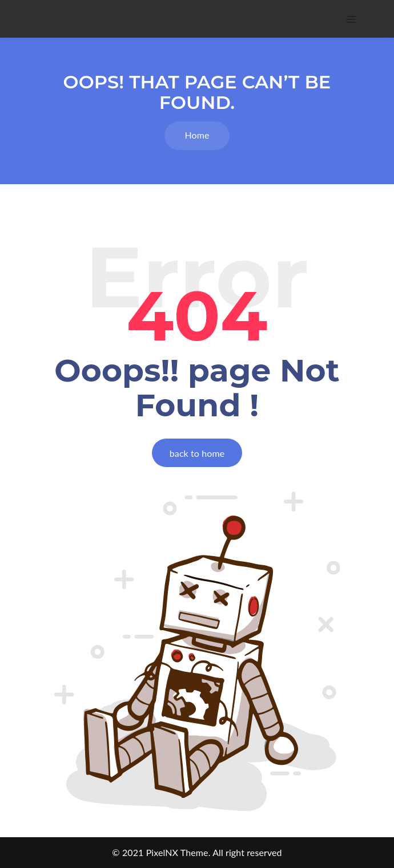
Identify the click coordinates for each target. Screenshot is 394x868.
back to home (197, 453)
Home (197, 135)
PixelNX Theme (177, 852)
